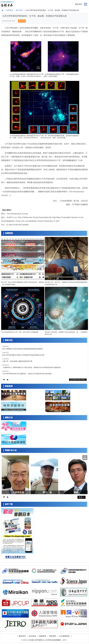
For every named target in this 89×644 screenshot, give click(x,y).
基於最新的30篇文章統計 (78, 380)
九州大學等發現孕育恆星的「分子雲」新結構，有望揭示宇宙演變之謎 (52, 10)
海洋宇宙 (19, 10)
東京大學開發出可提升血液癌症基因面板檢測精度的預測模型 (23, 349)
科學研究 (10, 10)
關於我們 (79, 4)
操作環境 (32, 636)
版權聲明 (43, 636)
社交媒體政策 (64, 636)
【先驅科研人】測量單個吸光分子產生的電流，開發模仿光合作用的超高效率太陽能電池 (31, 367)
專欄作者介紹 (11, 450)
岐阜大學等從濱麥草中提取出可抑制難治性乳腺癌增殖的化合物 (23, 355)
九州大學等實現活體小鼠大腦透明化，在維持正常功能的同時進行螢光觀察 (27, 374)
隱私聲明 (53, 636)
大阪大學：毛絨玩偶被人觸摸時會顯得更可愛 (17, 361)
